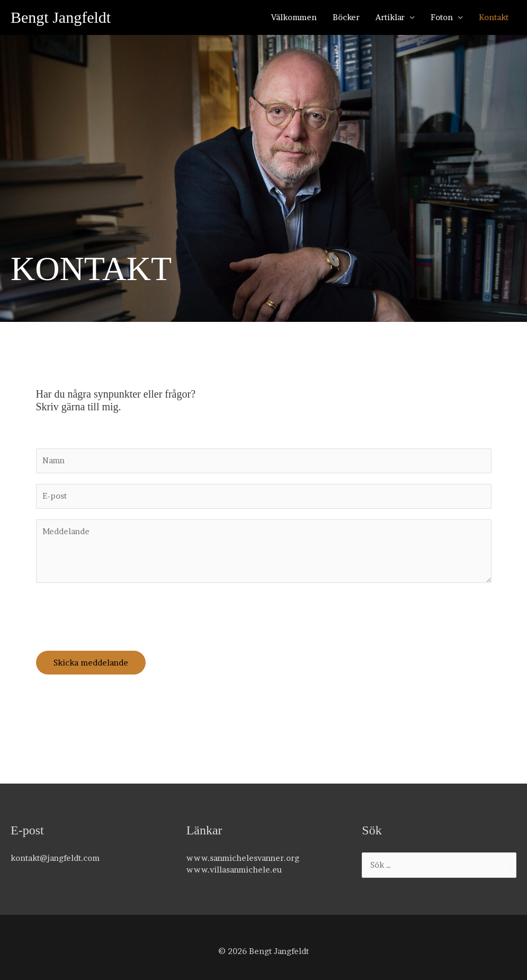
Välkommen (294, 17)
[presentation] (117, 614)
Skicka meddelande (91, 663)
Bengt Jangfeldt (61, 17)
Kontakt (494, 17)
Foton (442, 17)
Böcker (346, 17)
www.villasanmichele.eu (234, 870)
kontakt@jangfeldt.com (55, 858)
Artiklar (390, 17)
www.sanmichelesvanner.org (243, 858)
